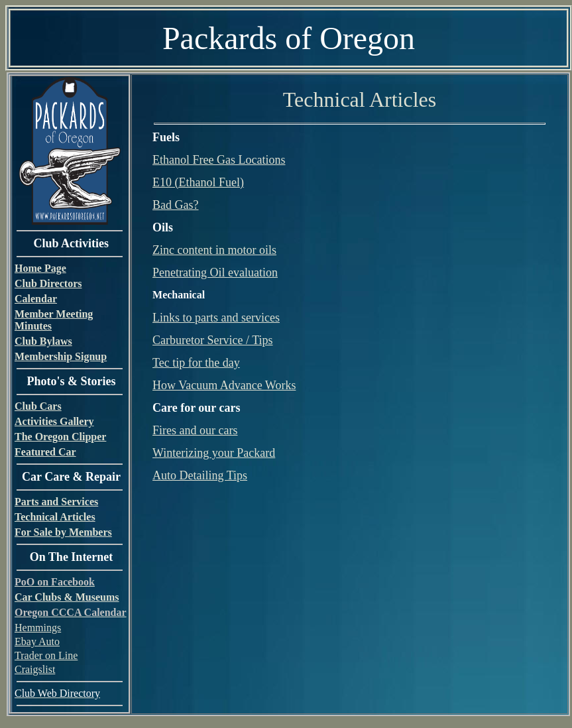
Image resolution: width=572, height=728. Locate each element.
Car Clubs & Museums (67, 597)
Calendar (36, 299)
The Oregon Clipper (60, 437)
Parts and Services (56, 502)
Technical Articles (55, 517)
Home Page (40, 268)
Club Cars (38, 406)
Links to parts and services (216, 318)
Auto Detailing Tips (200, 475)
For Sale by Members (63, 532)
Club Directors (48, 283)
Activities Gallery (54, 421)
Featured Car (45, 452)
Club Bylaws (43, 341)
